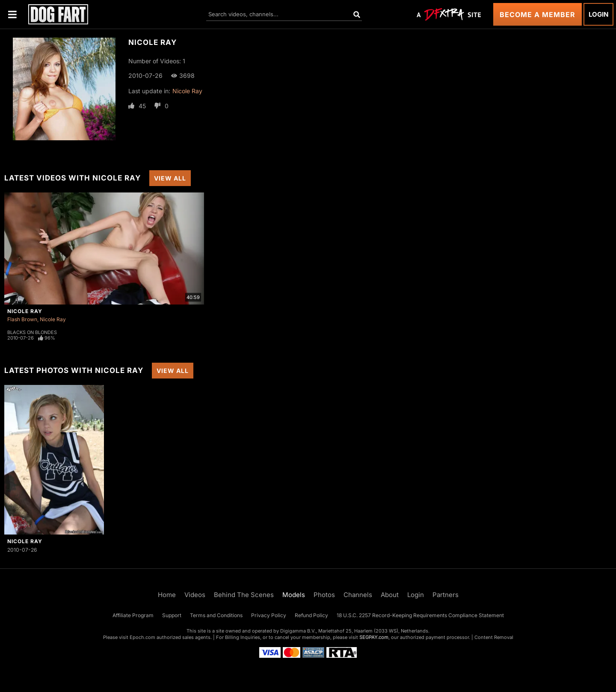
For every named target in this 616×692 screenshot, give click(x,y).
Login (598, 14)
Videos (195, 595)
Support (172, 615)
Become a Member (538, 15)
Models (294, 595)
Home (167, 595)
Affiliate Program (133, 615)
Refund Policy (311, 615)
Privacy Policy (269, 615)
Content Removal (494, 637)
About (390, 595)
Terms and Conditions (216, 615)
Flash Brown (22, 319)
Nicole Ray (187, 91)
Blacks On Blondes (32, 332)
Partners (446, 595)
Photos (324, 595)
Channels (358, 595)
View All (170, 178)
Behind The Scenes (244, 595)
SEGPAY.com (374, 637)
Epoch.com (142, 637)
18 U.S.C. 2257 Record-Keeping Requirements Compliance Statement (420, 615)
